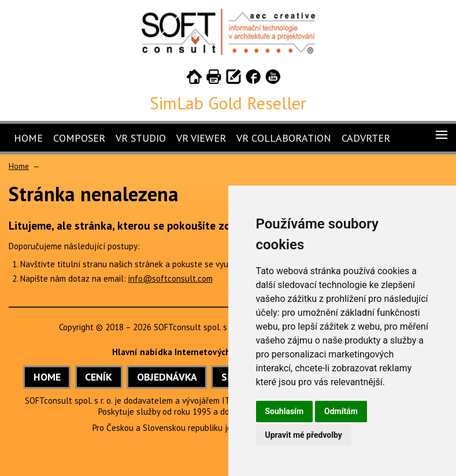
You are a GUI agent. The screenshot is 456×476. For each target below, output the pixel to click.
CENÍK (99, 377)
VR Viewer (201, 138)
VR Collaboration (284, 138)
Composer (79, 138)
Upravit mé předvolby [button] (304, 435)
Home (28, 138)
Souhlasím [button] (285, 411)
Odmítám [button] (341, 411)
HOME (47, 377)
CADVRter (366, 138)
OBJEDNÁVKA (167, 377)
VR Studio (141, 138)
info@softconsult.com (170, 278)
